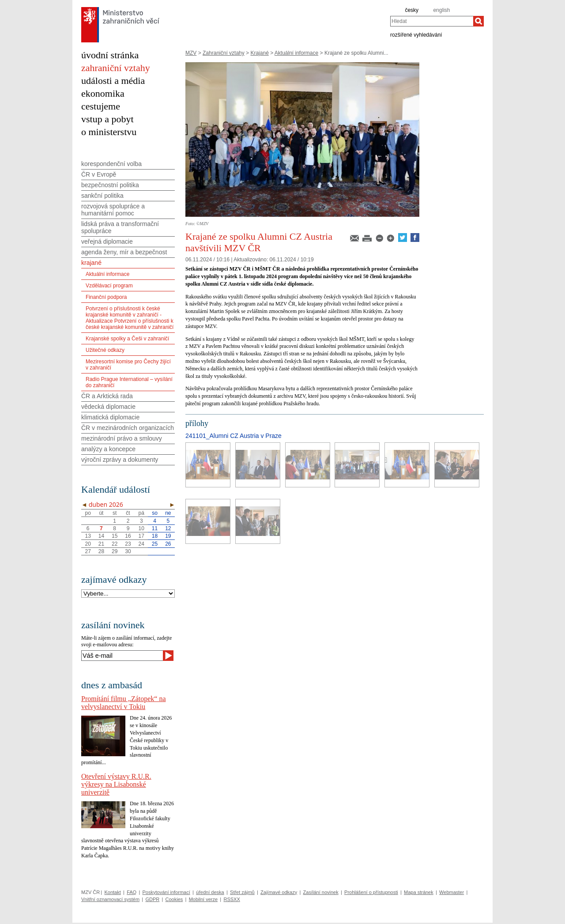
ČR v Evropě (99, 174)
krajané (91, 263)
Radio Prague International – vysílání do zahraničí (129, 382)
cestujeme (101, 106)
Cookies (174, 899)
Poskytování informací (166, 892)
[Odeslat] (168, 656)
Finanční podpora (106, 297)
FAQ (132, 892)
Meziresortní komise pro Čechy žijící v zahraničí (128, 365)
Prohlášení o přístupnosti (371, 892)
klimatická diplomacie (110, 417)
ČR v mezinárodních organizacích (128, 428)
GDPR (152, 899)
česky (412, 10)
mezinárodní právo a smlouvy (122, 438)
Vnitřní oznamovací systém (110, 899)
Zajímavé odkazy (279, 892)
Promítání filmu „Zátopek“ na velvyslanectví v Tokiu (124, 703)
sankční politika (102, 196)
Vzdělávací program (109, 286)
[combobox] (432, 21)
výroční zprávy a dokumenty (120, 460)
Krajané (259, 53)
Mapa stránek (419, 892)
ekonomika (103, 93)
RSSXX (232, 899)
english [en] (441, 10)
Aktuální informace (296, 53)
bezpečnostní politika (110, 185)
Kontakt (112, 892)
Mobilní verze (203, 899)
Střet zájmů (242, 892)
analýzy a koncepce (108, 449)
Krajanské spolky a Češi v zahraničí (127, 339)
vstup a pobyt (107, 119)
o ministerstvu (109, 132)
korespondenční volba (111, 164)
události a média (113, 81)
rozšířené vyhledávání (416, 34)
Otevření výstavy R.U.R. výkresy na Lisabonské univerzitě (116, 784)
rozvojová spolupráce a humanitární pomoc (113, 210)
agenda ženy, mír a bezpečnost (124, 252)
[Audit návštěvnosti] (283, 922)
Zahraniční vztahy (224, 53)
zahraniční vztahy (116, 68)
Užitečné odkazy (105, 350)
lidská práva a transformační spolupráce (120, 227)
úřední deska (210, 892)
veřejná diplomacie (107, 241)
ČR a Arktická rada (107, 396)
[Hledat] (478, 21)
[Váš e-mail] (122, 656)
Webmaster (452, 892)
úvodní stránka (110, 55)
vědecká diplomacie (108, 407)
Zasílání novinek (321, 892)
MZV (191, 53)
